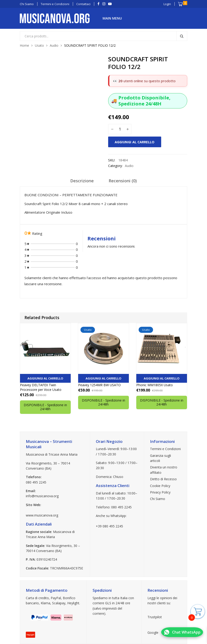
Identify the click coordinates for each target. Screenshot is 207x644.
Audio (54, 45)
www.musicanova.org (42, 502)
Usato (39, 45)
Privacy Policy (160, 479)
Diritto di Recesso (163, 466)
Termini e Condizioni (165, 436)
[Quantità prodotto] (120, 129)
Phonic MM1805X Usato (155, 372)
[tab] (82, 169)
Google (153, 620)
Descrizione (82, 168)
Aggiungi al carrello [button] (45, 365)
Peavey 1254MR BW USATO (99, 372)
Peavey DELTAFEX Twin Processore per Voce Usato (41, 374)
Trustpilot (155, 604)
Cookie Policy (160, 473)
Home (24, 45)
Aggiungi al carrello (159, 129)
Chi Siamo (158, 486)
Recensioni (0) (123, 168)
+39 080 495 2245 (109, 513)
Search (182, 36)
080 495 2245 (36, 469)
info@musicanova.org (42, 483)
